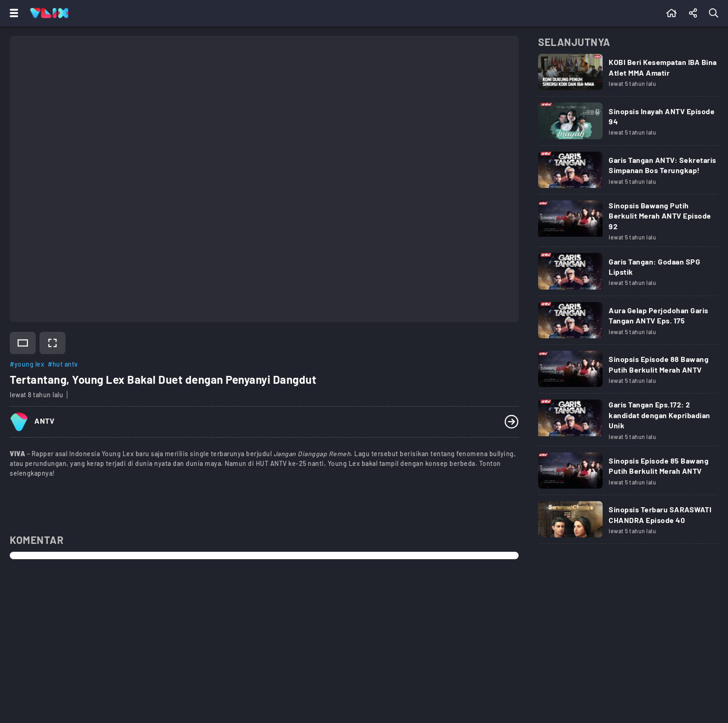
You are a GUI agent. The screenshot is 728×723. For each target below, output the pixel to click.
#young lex (27, 364)
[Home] (49, 13)
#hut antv (63, 364)
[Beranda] (672, 13)
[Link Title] (628, 78)
